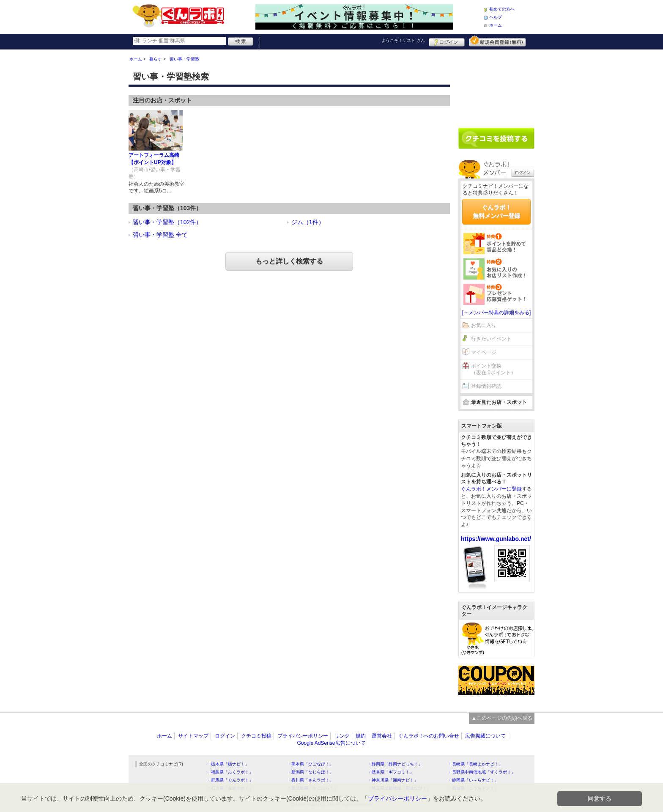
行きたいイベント (491, 339)
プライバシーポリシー (303, 736)
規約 (361, 736)
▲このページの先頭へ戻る (502, 718)
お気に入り (484, 325)
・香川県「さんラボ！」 (310, 780)
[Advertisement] (496, 85)
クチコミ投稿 (256, 736)
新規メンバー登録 (497, 41)
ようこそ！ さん (403, 40)
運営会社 (382, 736)
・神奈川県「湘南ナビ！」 (393, 780)
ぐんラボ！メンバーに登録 (491, 489)
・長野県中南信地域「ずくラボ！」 (482, 772)
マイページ (484, 352)
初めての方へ (502, 9)
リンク (342, 736)
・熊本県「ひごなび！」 (310, 764)
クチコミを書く (496, 138)
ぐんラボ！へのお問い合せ (429, 736)
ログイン (447, 41)
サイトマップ (193, 736)
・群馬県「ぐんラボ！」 (230, 780)
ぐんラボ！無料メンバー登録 (496, 211)
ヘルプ (496, 17)
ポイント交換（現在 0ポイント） (493, 369)
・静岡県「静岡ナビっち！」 (395, 764)
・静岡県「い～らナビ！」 (473, 780)
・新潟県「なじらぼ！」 (310, 772)
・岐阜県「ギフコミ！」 (391, 772)
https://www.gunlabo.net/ (496, 539)
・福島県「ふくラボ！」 (230, 772)
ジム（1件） (308, 222)
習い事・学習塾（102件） (167, 222)
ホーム (496, 25)
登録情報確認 (486, 386)
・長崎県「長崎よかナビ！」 (475, 764)
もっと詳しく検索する (289, 261)
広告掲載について (485, 736)
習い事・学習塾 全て (160, 235)
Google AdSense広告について (331, 743)
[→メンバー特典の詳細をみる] (497, 313)
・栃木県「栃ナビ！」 (228, 764)
